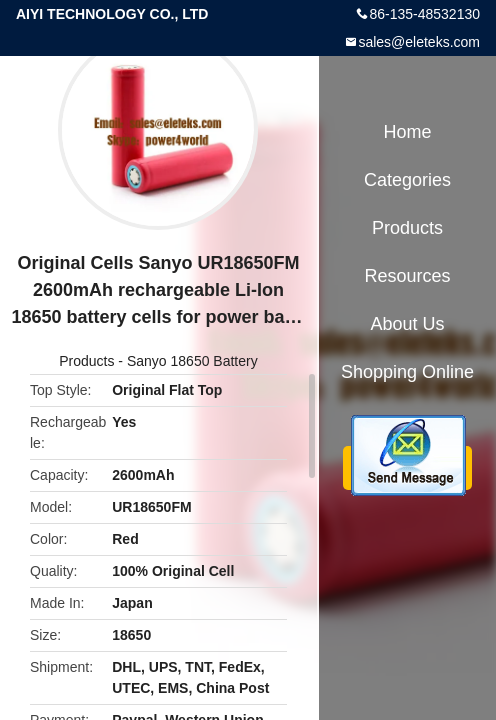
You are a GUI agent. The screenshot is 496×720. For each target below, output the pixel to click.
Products (86, 361)
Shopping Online (407, 372)
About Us (407, 324)
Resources (407, 276)
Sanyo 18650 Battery (192, 361)
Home (407, 132)
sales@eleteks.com (419, 42)
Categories (407, 180)
